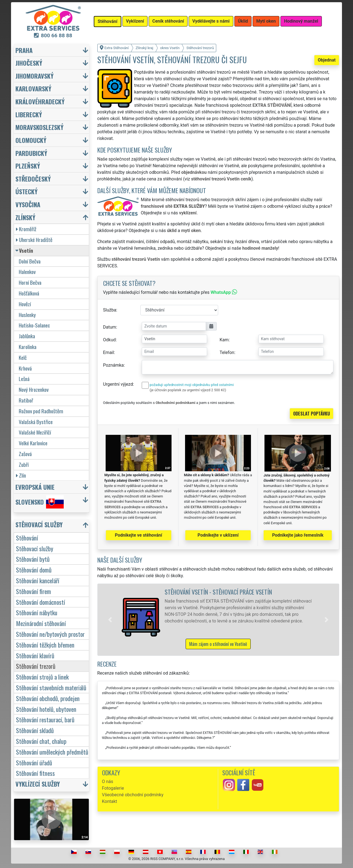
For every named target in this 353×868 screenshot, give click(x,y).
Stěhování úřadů (34, 762)
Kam (224, 340)
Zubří (24, 464)
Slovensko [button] (40, 502)
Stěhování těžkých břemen (45, 645)
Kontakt (110, 801)
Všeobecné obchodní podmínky (133, 795)
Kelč (23, 357)
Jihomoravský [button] (34, 76)
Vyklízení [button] (135, 21)
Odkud (109, 340)
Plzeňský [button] (28, 166)
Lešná (24, 379)
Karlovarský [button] (33, 88)
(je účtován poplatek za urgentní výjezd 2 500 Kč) (188, 390)
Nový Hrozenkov (34, 389)
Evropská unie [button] (35, 487)
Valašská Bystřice (36, 422)
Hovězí (25, 304)
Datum (110, 327)
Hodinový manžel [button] (301, 21)
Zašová (25, 454)
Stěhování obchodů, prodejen (48, 698)
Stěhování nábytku (37, 612)
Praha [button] (24, 50)
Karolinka (28, 347)
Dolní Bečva (30, 261)
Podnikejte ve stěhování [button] (139, 535)
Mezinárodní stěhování (41, 623)
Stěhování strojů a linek (42, 677)
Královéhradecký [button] (40, 101)
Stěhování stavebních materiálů (51, 687)
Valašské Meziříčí (35, 432)
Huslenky (27, 315)
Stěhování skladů (35, 730)
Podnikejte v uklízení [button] (218, 535)
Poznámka (113, 365)
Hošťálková (29, 293)
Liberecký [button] (29, 114)
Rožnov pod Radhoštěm (41, 411)
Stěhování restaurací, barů (45, 719)
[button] (110, 620)
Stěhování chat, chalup (41, 741)
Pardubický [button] (31, 153)
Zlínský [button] (25, 217)
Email (109, 352)
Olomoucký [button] (31, 140)
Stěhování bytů (33, 559)
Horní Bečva (30, 282)
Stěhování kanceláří (38, 580)
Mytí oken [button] (266, 21)
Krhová (25, 368)
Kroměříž (26, 229)
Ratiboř (26, 400)
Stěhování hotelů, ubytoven (46, 709)
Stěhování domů (34, 570)
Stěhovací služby (35, 548)
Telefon (227, 352)
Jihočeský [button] (29, 63)
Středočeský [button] (33, 179)
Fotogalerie (113, 788)
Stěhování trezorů (36, 666)
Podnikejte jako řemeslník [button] (298, 535)
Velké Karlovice (33, 443)
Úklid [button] (243, 21)
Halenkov (27, 272)
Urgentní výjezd (118, 384)
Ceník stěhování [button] (168, 21)
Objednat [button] (327, 60)
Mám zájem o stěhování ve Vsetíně (218, 644)
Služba (110, 310)
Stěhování (27, 538)
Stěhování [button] (108, 21)
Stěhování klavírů (35, 655)
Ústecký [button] (26, 191)
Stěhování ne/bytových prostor (50, 634)
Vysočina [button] (28, 204)
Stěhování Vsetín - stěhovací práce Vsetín (218, 592)
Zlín (21, 475)
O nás (108, 782)
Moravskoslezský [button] (39, 127)
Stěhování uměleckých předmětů (52, 752)
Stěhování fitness (35, 773)
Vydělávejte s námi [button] (211, 21)
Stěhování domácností (41, 602)
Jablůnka (27, 336)
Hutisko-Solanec (34, 325)
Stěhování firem (34, 591)
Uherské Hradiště (34, 240)
